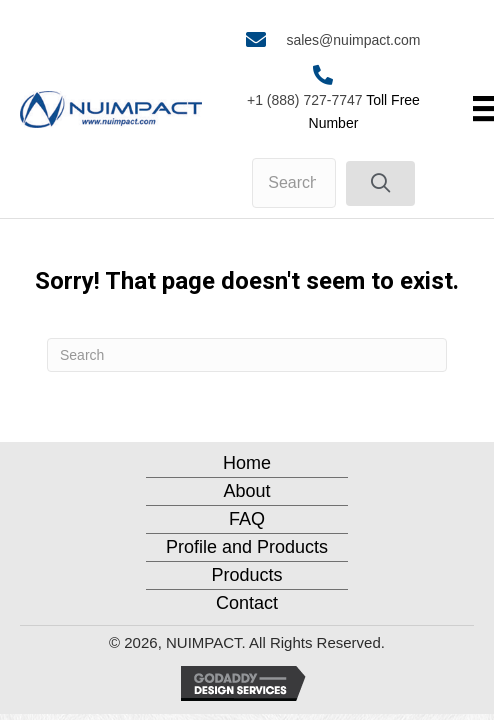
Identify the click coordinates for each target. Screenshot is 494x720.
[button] (380, 183)
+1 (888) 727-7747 (305, 100)
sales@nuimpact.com (353, 40)
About (246, 491)
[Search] (247, 355)
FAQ (247, 519)
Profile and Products (247, 547)
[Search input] (293, 183)
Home (247, 463)
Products (246, 575)
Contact (247, 603)
